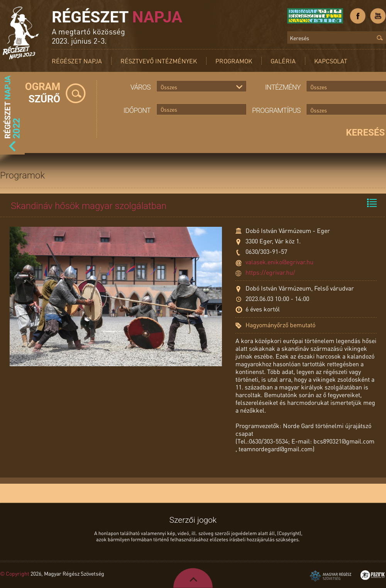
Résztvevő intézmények (159, 61)
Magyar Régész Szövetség (330, 576)
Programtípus (276, 110)
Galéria (283, 61)
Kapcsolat (331, 61)
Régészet (117, 17)
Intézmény (283, 87)
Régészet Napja (77, 61)
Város (141, 87)
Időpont (137, 110)
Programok (234, 61)
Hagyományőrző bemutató (280, 325)
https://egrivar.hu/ (270, 272)
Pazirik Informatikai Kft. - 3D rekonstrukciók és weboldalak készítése (373, 575)
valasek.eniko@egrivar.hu (279, 262)
